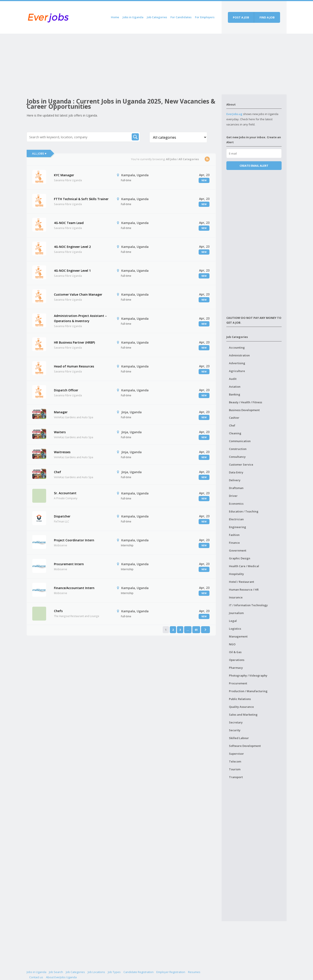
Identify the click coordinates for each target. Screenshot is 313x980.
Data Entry (236, 472)
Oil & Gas (235, 652)
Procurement (238, 683)
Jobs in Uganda (133, 17)
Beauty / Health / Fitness (246, 402)
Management (238, 636)
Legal (233, 621)
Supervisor (236, 754)
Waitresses (62, 452)
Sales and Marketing (243, 715)
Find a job (267, 17)
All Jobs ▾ (39, 153)
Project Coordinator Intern (74, 540)
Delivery (235, 480)
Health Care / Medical (244, 566)
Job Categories (157, 17)
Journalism (236, 613)
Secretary (236, 722)
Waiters (60, 432)
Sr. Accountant (65, 493)
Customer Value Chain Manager (78, 294)
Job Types (114, 972)
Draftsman (236, 488)
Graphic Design (240, 558)
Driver (233, 496)
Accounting (237, 348)
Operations (237, 660)
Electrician (236, 519)
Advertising (237, 363)
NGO (232, 644)
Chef (58, 472)
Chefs (58, 611)
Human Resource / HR (244, 590)
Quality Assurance (241, 707)
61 (196, 630)
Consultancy (237, 457)
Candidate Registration (139, 972)
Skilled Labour (239, 738)
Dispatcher (62, 516)
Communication (240, 441)
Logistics (235, 629)
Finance (234, 543)
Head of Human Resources (74, 366)
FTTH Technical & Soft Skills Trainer (81, 199)
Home (115, 17)
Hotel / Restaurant (242, 582)
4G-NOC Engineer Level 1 (72, 271)
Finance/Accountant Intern (74, 588)
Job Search (56, 972)
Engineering (238, 527)
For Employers (205, 17)
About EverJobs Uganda (61, 977)
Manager (61, 412)
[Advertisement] (124, 64)
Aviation (235, 387)
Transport (236, 777)
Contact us (36, 977)
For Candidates (181, 17)
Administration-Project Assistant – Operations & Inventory (80, 318)
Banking (235, 394)
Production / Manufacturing (248, 691)
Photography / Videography (248, 675)
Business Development (244, 410)
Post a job (241, 17)
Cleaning (235, 433)
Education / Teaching (244, 511)
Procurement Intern (69, 564)
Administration (239, 355)
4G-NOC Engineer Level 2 (72, 247)
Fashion (234, 535)
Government (238, 550)
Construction (238, 449)
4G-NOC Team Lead (69, 223)
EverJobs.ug (234, 114)
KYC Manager (64, 175)
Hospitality (236, 574)
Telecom (235, 761)
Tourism (235, 769)
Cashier (234, 418)
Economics (236, 504)
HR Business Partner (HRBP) (74, 342)
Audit (233, 379)
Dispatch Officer (66, 390)
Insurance (236, 597)
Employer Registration (171, 972)
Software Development (245, 746)
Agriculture (237, 371)
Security (235, 730)
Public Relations (240, 699)
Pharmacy (236, 668)
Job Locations (96, 972)
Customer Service (241, 464)
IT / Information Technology (248, 605)
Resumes (194, 972)
